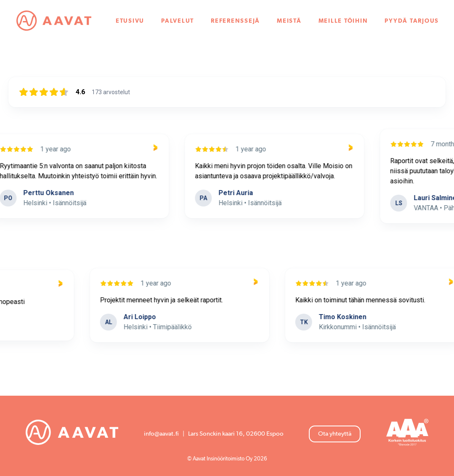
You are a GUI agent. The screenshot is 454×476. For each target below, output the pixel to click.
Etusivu (130, 21)
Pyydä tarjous (412, 21)
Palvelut (178, 21)
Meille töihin (343, 21)
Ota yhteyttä (335, 434)
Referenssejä (235, 21)
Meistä (289, 21)
